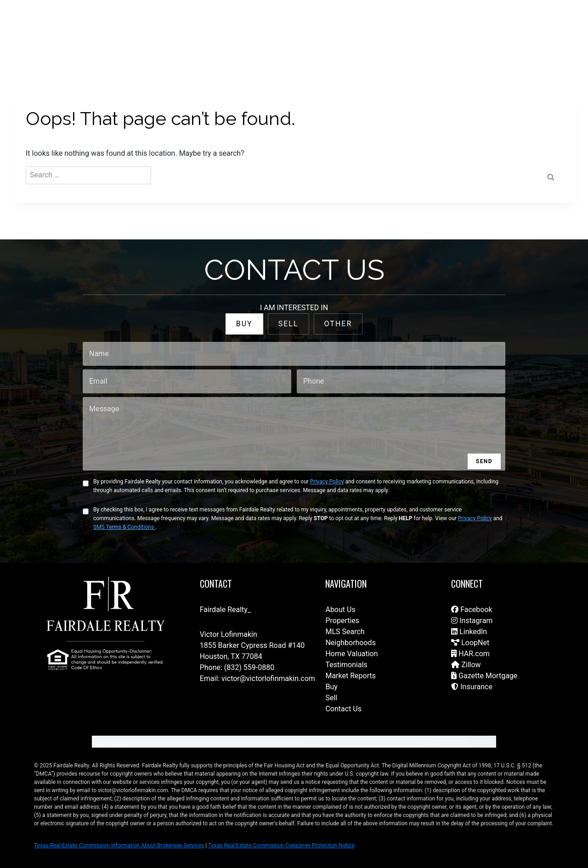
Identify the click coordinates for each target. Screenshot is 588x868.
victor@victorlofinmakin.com (268, 678)
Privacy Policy (327, 482)
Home (231, 28)
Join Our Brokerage (458, 28)
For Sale (264, 28)
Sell (331, 698)
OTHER (338, 324)
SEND (484, 461)
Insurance (472, 687)
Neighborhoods (350, 643)
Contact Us (194, 28)
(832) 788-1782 (537, 28)
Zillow (466, 665)
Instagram (472, 621)
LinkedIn (469, 632)
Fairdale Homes (395, 28)
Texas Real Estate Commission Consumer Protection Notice (281, 845)
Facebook (472, 610)
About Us (340, 610)
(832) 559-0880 (249, 667)
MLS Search (345, 632)
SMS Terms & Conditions (124, 527)
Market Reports (351, 676)
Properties (342, 621)
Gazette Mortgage (484, 676)
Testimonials (346, 665)
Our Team (346, 28)
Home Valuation (351, 654)
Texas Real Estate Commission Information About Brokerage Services (119, 845)
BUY (244, 324)
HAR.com (470, 654)
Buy (331, 687)
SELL (288, 324)
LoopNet (470, 643)
